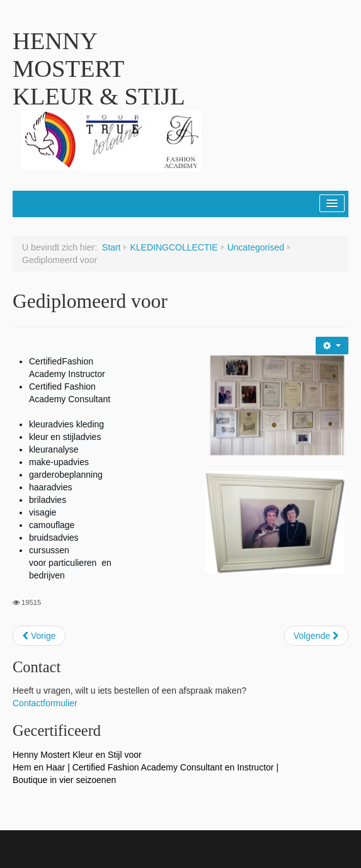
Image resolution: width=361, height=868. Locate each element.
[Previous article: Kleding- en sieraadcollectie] (39, 636)
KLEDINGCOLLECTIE (174, 247)
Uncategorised (256, 247)
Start (112, 247)
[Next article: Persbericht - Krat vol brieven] (316, 636)
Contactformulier (45, 703)
